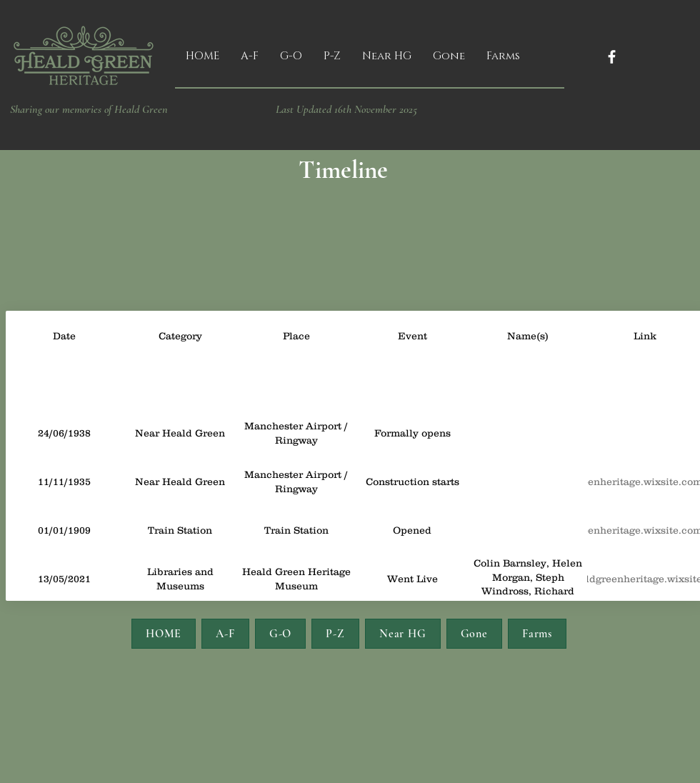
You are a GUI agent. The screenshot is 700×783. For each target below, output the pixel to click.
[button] (250, 56)
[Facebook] (612, 57)
